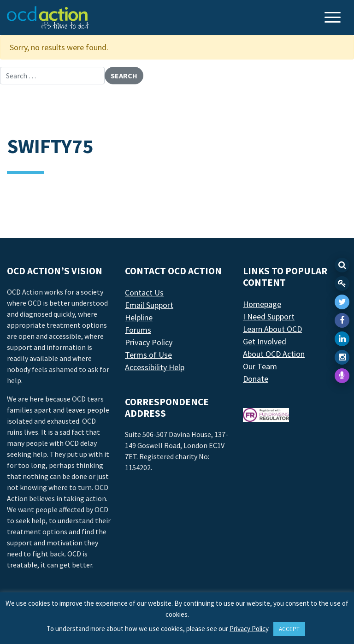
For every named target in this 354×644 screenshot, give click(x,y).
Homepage (262, 304)
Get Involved (265, 341)
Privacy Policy (149, 342)
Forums (138, 330)
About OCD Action (274, 354)
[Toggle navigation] (334, 18)
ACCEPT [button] (289, 629)
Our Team (260, 366)
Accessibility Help (155, 367)
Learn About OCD (272, 329)
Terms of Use (148, 355)
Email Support (149, 305)
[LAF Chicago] (48, 18)
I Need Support (269, 316)
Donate (256, 379)
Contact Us (144, 292)
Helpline (139, 317)
